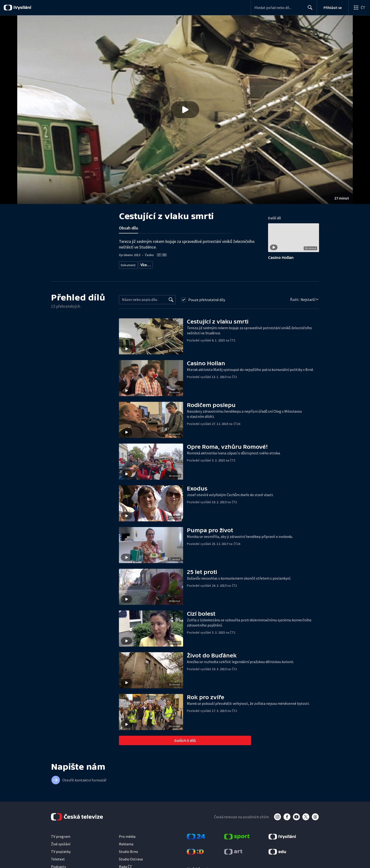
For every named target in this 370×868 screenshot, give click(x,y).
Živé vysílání (61, 849)
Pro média (127, 842)
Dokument (128, 264)
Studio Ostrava (131, 864)
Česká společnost (132, 271)
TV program (61, 842)
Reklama (126, 849)
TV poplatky (61, 857)
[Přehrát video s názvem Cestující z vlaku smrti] (185, 110)
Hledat (309, 9)
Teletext (58, 864)
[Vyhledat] (171, 305)
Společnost (219, 264)
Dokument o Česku (193, 264)
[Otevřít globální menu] (359, 8)
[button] (185, 110)
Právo (235, 264)
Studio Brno (128, 857)
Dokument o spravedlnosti (158, 264)
